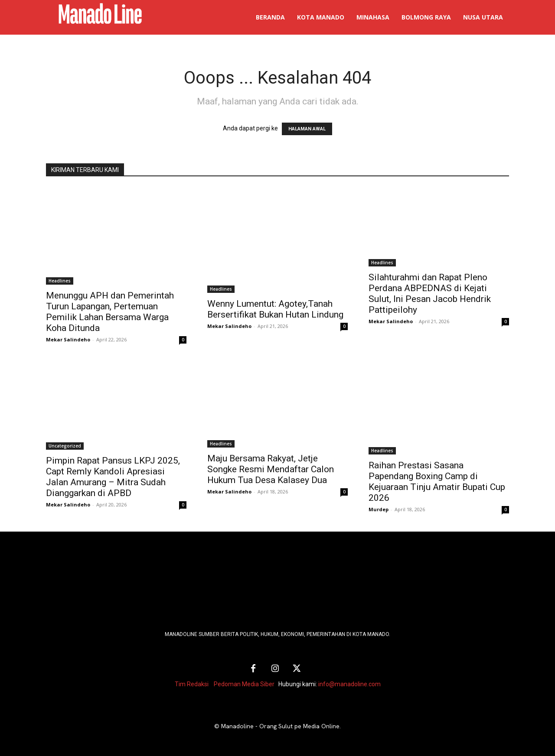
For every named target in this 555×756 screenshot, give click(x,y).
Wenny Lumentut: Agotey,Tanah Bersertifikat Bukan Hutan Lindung (275, 309)
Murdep (379, 509)
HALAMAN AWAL (307, 129)
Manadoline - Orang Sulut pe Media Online (280, 726)
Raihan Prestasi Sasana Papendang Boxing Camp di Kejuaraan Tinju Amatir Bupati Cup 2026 (437, 482)
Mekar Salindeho (68, 339)
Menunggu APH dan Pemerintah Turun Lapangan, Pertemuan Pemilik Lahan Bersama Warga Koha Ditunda (110, 312)
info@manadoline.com (349, 684)
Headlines (60, 281)
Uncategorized (65, 446)
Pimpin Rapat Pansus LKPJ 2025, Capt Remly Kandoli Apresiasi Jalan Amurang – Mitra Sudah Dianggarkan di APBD (113, 477)
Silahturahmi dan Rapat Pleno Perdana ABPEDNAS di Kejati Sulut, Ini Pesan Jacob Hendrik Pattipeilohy (430, 294)
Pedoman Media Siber (244, 684)
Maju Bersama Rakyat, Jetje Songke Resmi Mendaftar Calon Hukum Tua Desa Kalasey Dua (271, 469)
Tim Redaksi (192, 684)
